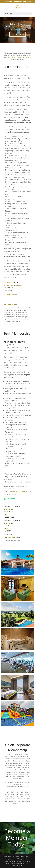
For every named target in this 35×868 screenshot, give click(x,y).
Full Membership (17, 24)
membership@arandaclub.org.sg (21, 57)
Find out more (18, 34)
